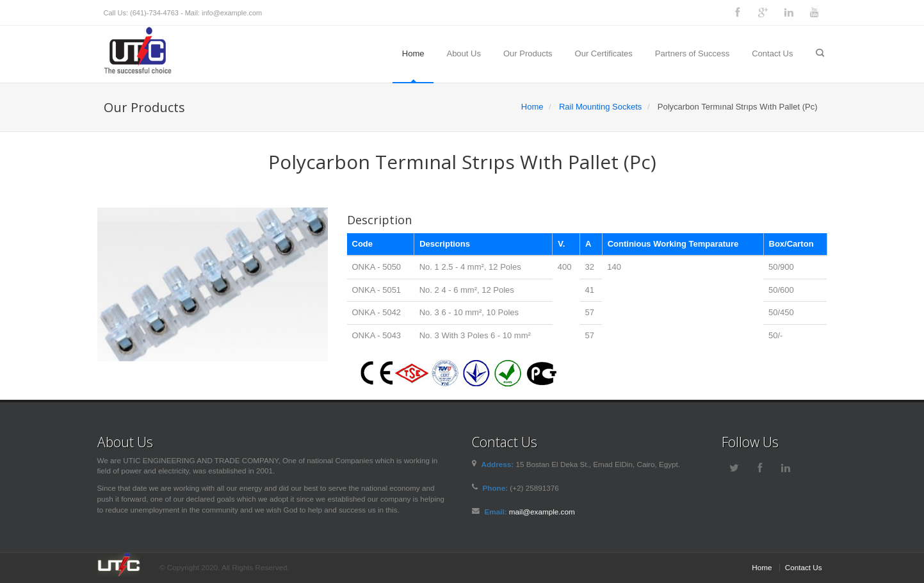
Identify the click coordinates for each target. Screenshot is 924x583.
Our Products (528, 53)
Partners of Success (692, 53)
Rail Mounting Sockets (600, 107)
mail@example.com (542, 512)
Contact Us (772, 53)
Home (413, 53)
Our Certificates (604, 53)
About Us (463, 53)
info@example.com (232, 13)
